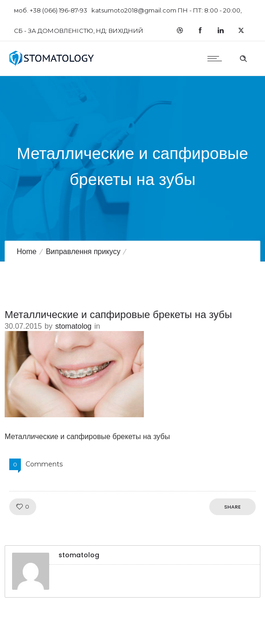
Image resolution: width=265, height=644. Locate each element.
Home (27, 252)
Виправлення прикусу (83, 252)
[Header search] (243, 57)
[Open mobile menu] (217, 58)
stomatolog (73, 326)
